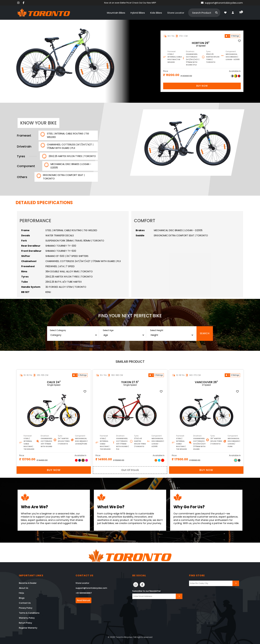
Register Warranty (28, 628)
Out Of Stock (130, 470)
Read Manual (83, 600)
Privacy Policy (26, 608)
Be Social (139, 575)
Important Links (31, 575)
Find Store (197, 575)
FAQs (21, 593)
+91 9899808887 (84, 593)
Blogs (22, 598)
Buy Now (202, 86)
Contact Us (25, 603)
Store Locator (82, 583)
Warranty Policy (27, 618)
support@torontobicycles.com (91, 588)
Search (205, 333)
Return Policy (25, 623)
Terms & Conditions (29, 613)
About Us (24, 588)
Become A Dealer (28, 583)
